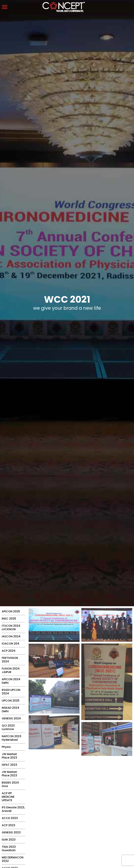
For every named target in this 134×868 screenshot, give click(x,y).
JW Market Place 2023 (9, 756)
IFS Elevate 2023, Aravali (13, 809)
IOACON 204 (10, 644)
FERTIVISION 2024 (10, 660)
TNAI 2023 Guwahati (9, 849)
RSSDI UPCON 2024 (11, 692)
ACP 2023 (8, 825)
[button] (5, 7)
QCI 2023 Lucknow (8, 727)
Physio (6, 747)
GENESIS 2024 (11, 718)
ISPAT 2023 (9, 765)
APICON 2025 (11, 611)
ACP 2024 (9, 651)
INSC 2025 (9, 619)
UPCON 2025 (11, 701)
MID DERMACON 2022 (13, 859)
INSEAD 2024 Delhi (10, 709)
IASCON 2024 (11, 636)
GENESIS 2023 (11, 832)
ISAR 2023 (9, 840)
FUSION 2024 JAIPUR (11, 670)
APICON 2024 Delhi (11, 681)
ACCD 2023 (10, 818)
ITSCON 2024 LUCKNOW (11, 627)
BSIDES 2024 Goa (10, 784)
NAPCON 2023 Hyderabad (12, 738)
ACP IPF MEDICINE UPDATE (8, 797)
